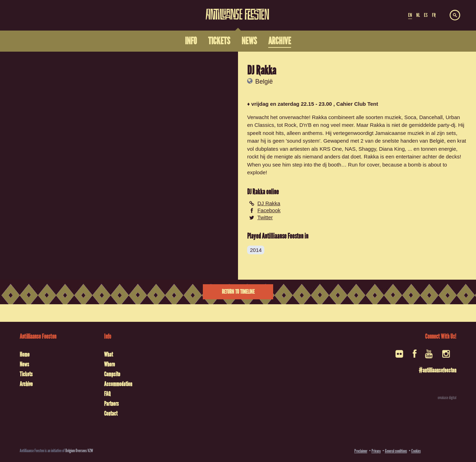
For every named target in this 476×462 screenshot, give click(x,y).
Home (25, 354)
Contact (111, 414)
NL (418, 15)
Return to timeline (238, 292)
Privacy (376, 451)
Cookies (416, 451)
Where (110, 364)
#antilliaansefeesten (438, 370)
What (108, 354)
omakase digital (447, 398)
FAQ (107, 394)
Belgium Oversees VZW (79, 451)
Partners (111, 404)
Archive (26, 384)
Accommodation (118, 384)
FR (434, 15)
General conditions (396, 451)
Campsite (112, 374)
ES (426, 15)
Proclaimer (361, 451)
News (24, 364)
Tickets (26, 374)
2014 (256, 250)
